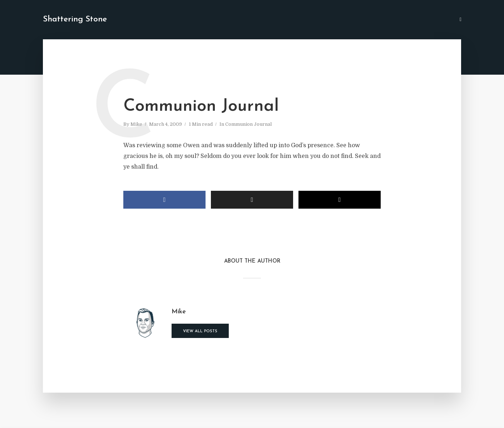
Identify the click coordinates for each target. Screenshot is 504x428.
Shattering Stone (75, 19)
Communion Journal (248, 124)
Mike (136, 124)
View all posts (200, 331)
